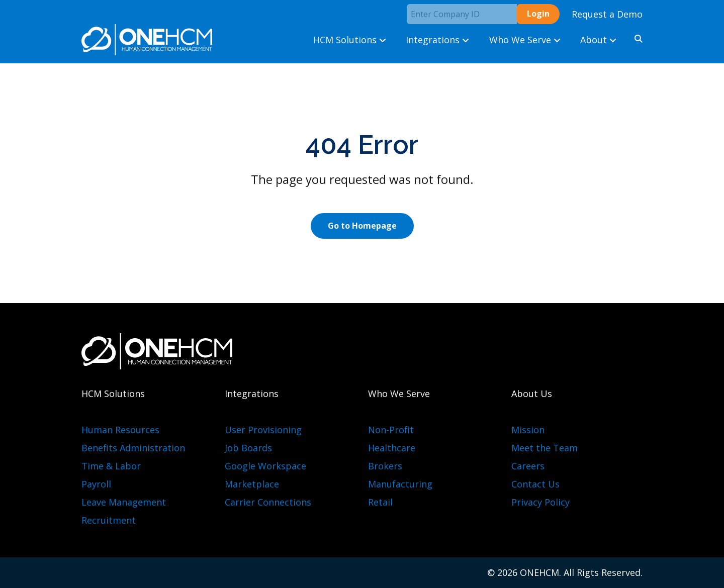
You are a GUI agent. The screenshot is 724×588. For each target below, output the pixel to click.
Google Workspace (265, 466)
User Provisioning (263, 430)
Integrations (437, 40)
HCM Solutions (350, 40)
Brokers (385, 466)
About (598, 40)
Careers (528, 466)
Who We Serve (525, 40)
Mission (528, 430)
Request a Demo (607, 14)
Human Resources (120, 430)
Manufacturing (400, 484)
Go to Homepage (362, 226)
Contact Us (535, 484)
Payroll (96, 484)
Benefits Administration (133, 448)
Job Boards (248, 448)
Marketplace (252, 484)
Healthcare (392, 448)
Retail (380, 502)
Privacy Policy (540, 502)
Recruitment (109, 520)
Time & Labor (111, 466)
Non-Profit (391, 430)
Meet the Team (545, 448)
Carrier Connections (268, 502)
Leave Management (124, 502)
